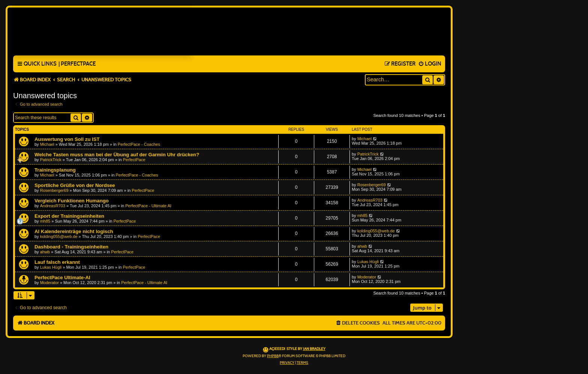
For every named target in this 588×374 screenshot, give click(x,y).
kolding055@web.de (59, 236)
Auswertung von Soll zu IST (67, 139)
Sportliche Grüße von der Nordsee (75, 185)
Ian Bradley (314, 349)
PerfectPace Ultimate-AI (62, 278)
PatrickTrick (51, 160)
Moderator (49, 283)
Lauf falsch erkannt (57, 262)
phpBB (273, 356)
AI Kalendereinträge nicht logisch (74, 231)
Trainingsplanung (55, 170)
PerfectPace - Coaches (139, 144)
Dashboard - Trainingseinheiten (71, 247)
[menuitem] (77, 64)
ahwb (45, 252)
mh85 (45, 221)
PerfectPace (134, 160)
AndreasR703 (53, 206)
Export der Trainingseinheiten (69, 216)
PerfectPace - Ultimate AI (148, 206)
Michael (47, 144)
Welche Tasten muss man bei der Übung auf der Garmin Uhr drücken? (117, 155)
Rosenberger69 (54, 190)
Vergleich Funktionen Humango (72, 201)
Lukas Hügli (51, 267)
